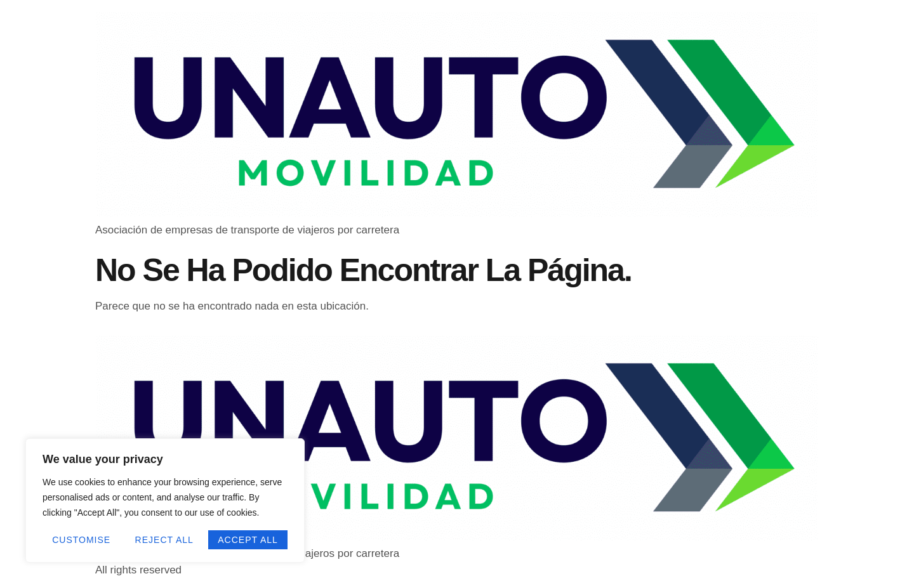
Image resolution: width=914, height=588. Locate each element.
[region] (165, 500)
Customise (81, 540)
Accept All (248, 540)
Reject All (164, 540)
